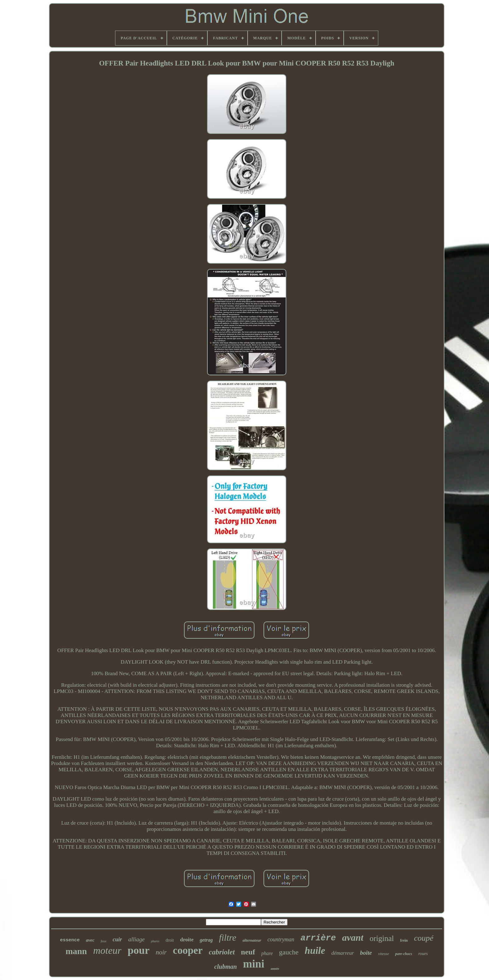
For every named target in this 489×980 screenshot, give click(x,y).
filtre (228, 938)
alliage (136, 939)
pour (138, 950)
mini (254, 964)
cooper (188, 950)
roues (423, 954)
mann (76, 951)
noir (161, 952)
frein (404, 940)
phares (155, 941)
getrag (206, 940)
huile (315, 951)
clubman (225, 967)
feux (104, 941)
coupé (424, 938)
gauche (289, 952)
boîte (366, 953)
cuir (117, 939)
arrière (318, 938)
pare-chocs (404, 954)
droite (187, 940)
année (275, 968)
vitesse (384, 954)
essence (70, 940)
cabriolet (222, 952)
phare (267, 953)
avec (90, 940)
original (382, 938)
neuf (248, 952)
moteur (107, 950)
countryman (281, 939)
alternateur (252, 940)
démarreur (342, 953)
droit (170, 940)
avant (353, 937)
